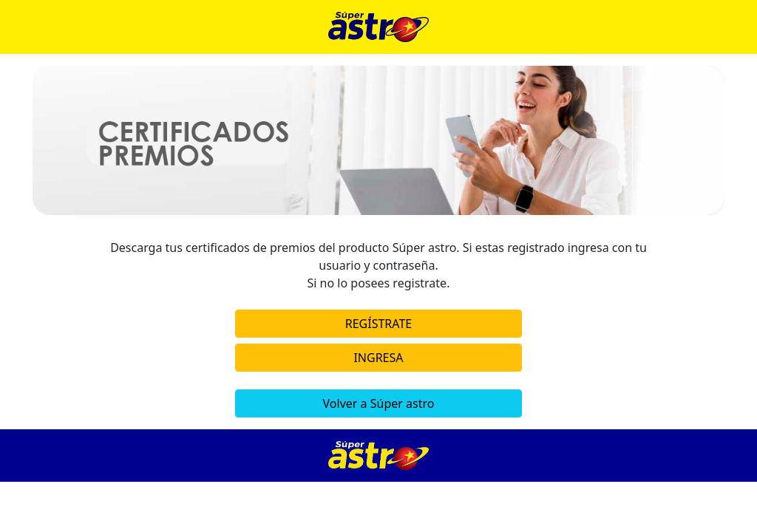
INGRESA (378, 358)
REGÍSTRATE (378, 324)
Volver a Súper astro (379, 403)
